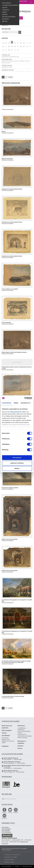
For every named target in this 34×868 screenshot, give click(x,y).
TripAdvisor (4, 818)
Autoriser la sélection (17, 463)
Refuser (17, 468)
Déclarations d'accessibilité (11, 857)
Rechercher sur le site (3, 799)
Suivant (10, 77)
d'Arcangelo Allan (16, 61)
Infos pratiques (7, 3)
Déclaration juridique (9, 860)
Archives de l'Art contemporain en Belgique (25, 735)
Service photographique (24, 731)
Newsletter (8, 836)
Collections (6, 10)
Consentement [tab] (7, 403)
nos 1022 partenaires (14, 412)
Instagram (16, 812)
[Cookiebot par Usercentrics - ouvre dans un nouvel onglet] (24, 398)
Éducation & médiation (9, 17)
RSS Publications (6, 832)
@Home (5, 21)
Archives (20, 733)
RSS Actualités (6, 830)
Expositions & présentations (10, 5)
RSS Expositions (6, 829)
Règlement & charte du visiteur (8, 742)
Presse (20, 748)
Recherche (6, 19)
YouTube (10, 812)
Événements (5, 738)
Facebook (4, 812)
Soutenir (20, 746)
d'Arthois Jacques (7, 66)
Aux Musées (6, 736)
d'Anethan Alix (10, 56)
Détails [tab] (16, 403)
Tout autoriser (17, 458)
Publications (21, 730)
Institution (5, 14)
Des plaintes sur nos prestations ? (12, 855)
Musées (5, 12)
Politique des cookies (9, 862)
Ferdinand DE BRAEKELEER (11, 83)
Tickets (4, 733)
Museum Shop (6, 739)
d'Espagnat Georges (16, 71)
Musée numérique (23, 738)
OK (20, 32)
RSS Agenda (5, 827)
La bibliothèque (22, 728)
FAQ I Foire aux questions (7, 727)
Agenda (5, 7)
